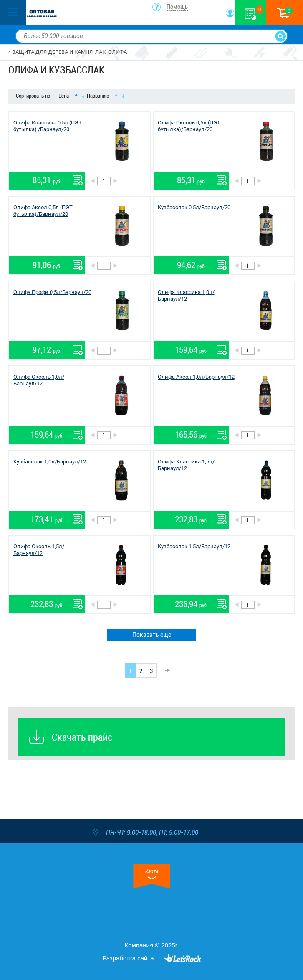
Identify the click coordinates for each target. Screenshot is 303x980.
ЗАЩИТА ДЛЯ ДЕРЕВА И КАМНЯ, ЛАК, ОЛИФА (69, 52)
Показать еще (152, 635)
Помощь (177, 7)
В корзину (135, 181)
